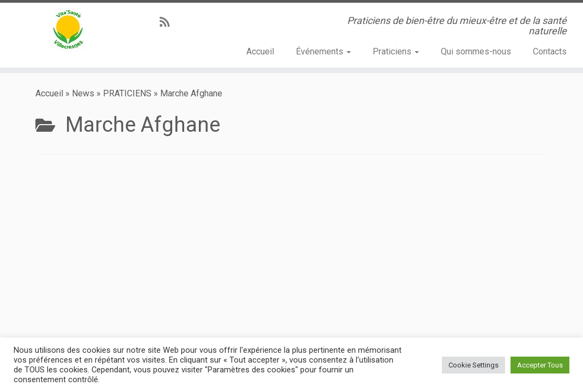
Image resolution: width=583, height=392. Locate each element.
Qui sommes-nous (476, 51)
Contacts (550, 51)
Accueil (260, 51)
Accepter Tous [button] (540, 365)
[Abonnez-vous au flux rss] (168, 22)
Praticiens (396, 51)
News (83, 93)
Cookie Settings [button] (473, 365)
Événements (323, 51)
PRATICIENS (127, 93)
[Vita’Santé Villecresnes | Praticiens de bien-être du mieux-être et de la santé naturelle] (68, 30)
